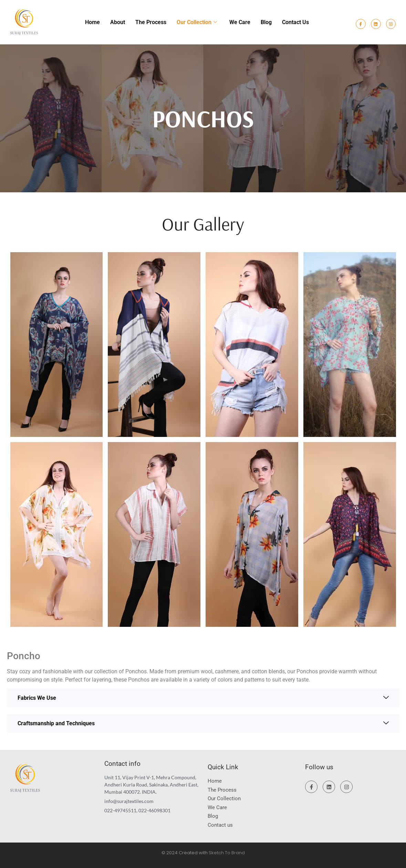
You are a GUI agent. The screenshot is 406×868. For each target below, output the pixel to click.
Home (92, 22)
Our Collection (197, 22)
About (118, 22)
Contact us (295, 22)
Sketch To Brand (227, 853)
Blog (266, 22)
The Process (151, 22)
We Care (240, 22)
